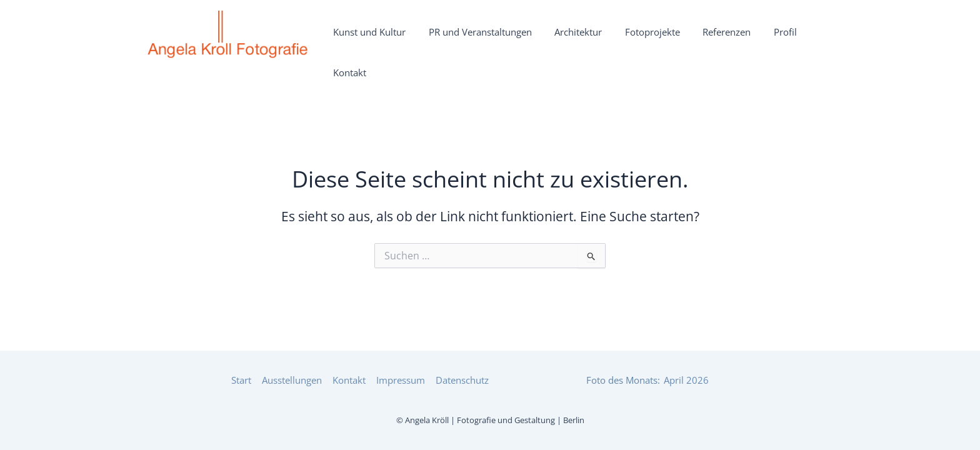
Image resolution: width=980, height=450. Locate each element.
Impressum (403, 379)
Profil (775, 40)
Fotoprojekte (664, 40)
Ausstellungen (297, 379)
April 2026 (686, 379)
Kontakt (815, 40)
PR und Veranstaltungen (513, 40)
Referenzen (727, 40)
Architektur (601, 40)
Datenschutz (463, 379)
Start (247, 379)
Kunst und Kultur (414, 40)
